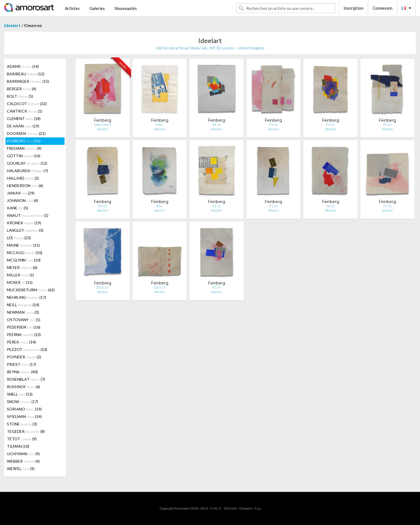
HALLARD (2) (23, 178)
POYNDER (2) (24, 357)
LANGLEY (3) (25, 230)
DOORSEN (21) (26, 133)
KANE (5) (18, 208)
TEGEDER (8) (26, 431)
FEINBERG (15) (24, 141)
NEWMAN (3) (23, 312)
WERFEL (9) (21, 469)
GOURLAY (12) (27, 163)
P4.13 (217, 125)
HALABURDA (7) (27, 171)
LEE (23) (19, 238)
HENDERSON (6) (25, 186)
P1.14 (273, 206)
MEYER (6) (22, 267)
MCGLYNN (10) (24, 260)
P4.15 (330, 206)
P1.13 (217, 206)
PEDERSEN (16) (24, 327)
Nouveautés (126, 8)
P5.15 (387, 125)
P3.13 (330, 125)
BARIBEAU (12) (26, 74)
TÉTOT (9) (22, 439)
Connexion (382, 8)
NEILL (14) (23, 305)
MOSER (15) (20, 282)
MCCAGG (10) (25, 253)
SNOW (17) (22, 402)
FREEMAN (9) (24, 148)
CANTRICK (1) (25, 111)
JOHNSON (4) (22, 200)
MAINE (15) (23, 245)
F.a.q (258, 508)
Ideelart (12, 25)
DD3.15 (160, 287)
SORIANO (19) (24, 409)
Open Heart (103, 125)
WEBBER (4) (23, 461)
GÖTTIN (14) (24, 156)
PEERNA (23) (24, 335)
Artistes (72, 8)
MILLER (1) (20, 275)
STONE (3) (22, 424)
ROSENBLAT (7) (26, 379)
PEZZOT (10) (27, 349)
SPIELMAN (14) (24, 416)
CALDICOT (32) (27, 104)
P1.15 (387, 206)
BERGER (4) (22, 89)
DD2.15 (103, 287)
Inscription (353, 8)
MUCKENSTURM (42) (31, 290)
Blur (160, 206)
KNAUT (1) (28, 215)
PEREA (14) (21, 342)
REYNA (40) (22, 372)
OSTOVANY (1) (24, 320)
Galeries (97, 8)
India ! (160, 125)
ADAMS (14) (23, 66)
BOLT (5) (20, 96)
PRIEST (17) (22, 364)
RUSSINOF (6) (23, 387)
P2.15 (103, 206)
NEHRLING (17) (26, 297)
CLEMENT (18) (24, 118)
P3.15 (273, 125)
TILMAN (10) (18, 446)
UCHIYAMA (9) (23, 454)
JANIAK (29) (21, 193)
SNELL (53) (20, 394)
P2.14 (217, 287)
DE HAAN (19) (23, 126)
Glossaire (246, 508)
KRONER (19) (24, 223)
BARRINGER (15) (28, 81)
